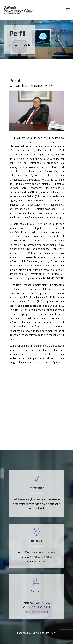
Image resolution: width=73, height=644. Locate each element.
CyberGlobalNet (40, 633)
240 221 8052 (42, 603)
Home (13, 45)
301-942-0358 (41, 607)
